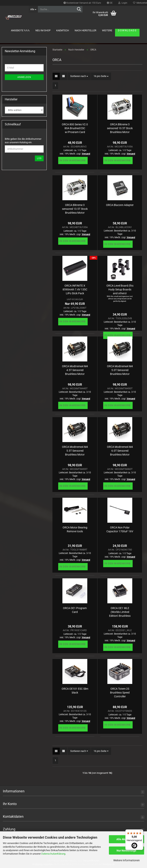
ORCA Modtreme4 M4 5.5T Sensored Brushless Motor (75, 450)
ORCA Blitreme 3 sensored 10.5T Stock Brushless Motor (120, 128)
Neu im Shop (43, 30)
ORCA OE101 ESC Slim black (75, 691)
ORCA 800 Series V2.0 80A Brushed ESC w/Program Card (75, 128)
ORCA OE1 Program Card (75, 610)
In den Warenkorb (72, 160)
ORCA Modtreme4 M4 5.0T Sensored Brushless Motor (120, 370)
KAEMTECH (63, 30)
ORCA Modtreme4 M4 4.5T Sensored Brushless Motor (75, 370)
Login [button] (123, 3)
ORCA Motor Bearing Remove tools (75, 529)
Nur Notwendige (126, 851)
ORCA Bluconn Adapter (120, 205)
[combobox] (79, 76)
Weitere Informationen (127, 860)
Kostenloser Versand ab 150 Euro (82, 3)
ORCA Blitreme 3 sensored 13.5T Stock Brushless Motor (75, 209)
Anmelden (24, 77)
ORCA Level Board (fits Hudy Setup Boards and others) (120, 289)
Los (39, 158)
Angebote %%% (20, 30)
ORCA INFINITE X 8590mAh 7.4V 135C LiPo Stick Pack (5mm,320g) (75, 289)
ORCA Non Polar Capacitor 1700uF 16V (120, 529)
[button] (110, 3)
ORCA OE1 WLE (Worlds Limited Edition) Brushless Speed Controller (120, 612)
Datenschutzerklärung (53, 854)
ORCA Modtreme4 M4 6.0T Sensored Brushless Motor (120, 450)
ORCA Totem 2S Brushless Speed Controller (120, 692)
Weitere (107, 30)
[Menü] (141, 832)
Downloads (127, 30)
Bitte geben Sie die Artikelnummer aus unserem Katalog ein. (23, 141)
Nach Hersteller (85, 30)
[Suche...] (33, 9)
